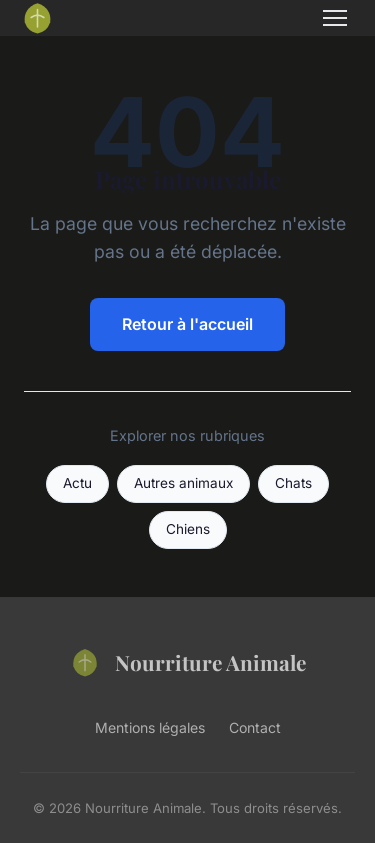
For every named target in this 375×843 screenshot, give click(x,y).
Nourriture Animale (187, 662)
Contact (255, 727)
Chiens (188, 529)
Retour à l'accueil (187, 324)
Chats (293, 483)
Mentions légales (150, 727)
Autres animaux (183, 483)
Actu (77, 483)
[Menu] (335, 18)
